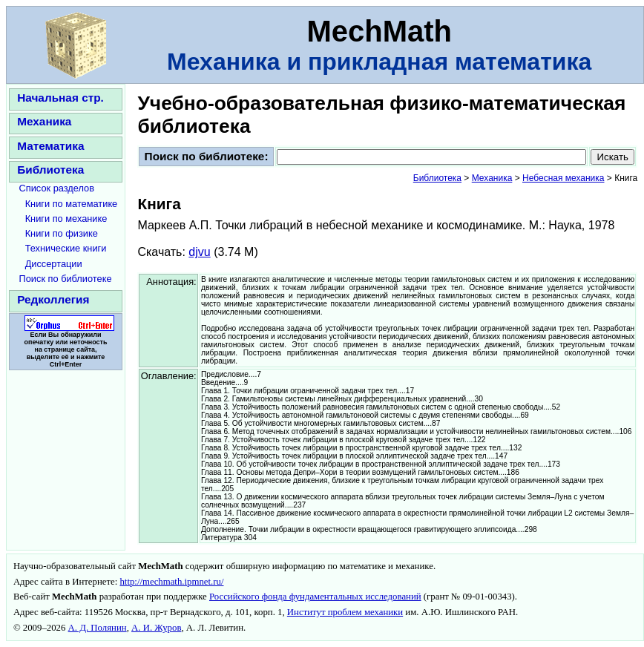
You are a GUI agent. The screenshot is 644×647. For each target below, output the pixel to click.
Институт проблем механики (345, 612)
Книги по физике (62, 233)
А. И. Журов (156, 628)
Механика (44, 121)
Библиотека (50, 170)
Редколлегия (53, 299)
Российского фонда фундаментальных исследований (315, 597)
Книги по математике (72, 204)
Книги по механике (66, 219)
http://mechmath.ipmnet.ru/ (171, 582)
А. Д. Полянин (98, 628)
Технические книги (66, 248)
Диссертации (54, 264)
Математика (50, 146)
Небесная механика (563, 178)
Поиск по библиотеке (66, 279)
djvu (199, 252)
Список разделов (57, 188)
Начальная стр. (60, 98)
